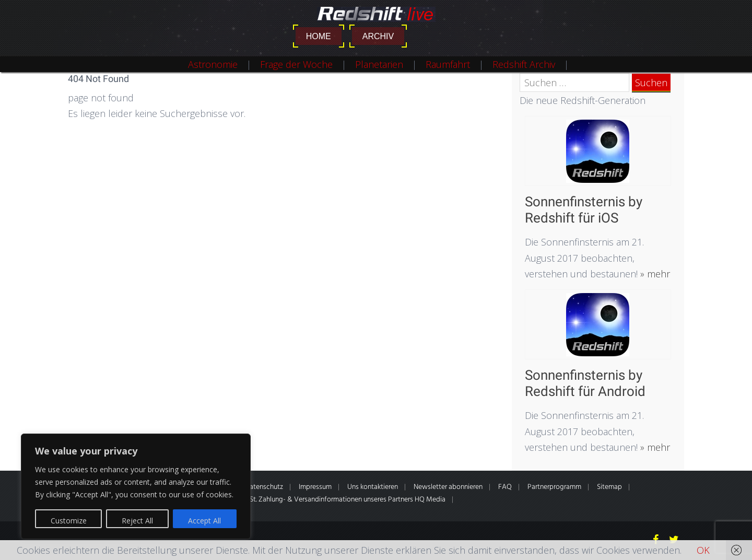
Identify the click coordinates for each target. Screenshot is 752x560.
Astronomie (213, 64)
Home (319, 36)
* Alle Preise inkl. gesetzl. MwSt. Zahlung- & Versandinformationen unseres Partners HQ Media (304, 500)
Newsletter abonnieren (448, 487)
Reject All (137, 521)
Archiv (378, 36)
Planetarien (379, 64)
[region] (136, 486)
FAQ (505, 487)
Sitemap (609, 487)
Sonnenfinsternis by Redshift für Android (585, 383)
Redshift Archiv (524, 64)
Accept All (204, 521)
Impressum (315, 487)
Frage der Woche (296, 64)
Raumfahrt (448, 64)
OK (703, 550)
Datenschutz (264, 487)
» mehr (654, 274)
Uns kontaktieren (373, 487)
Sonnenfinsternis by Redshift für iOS (584, 210)
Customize (69, 521)
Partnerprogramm (554, 487)
